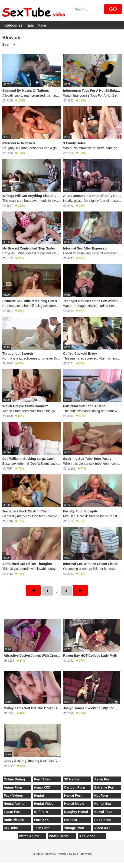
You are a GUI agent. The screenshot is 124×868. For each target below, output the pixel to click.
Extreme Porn (105, 787)
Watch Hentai (59, 836)
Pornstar (71, 820)
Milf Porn (41, 812)
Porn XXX (41, 820)
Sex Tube (11, 828)
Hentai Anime (14, 804)
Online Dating (14, 779)
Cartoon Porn (74, 787)
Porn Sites (42, 779)
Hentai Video (44, 804)
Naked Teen (103, 812)
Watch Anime (29, 836)
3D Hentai (72, 779)
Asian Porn (103, 779)
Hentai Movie (74, 804)
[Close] (0, 865)
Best (6, 44)
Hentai (39, 795)
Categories (13, 25)
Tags (30, 25)
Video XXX (102, 828)
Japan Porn (13, 812)
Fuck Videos (13, 795)
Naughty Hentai (76, 812)
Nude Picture (14, 820)
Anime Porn (13, 787)
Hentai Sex (103, 804)
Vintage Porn (74, 828)
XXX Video (87, 836)
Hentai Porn (73, 795)
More (42, 25)
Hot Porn (101, 795)
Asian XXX (42, 787)
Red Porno (103, 820)
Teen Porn (42, 828)
